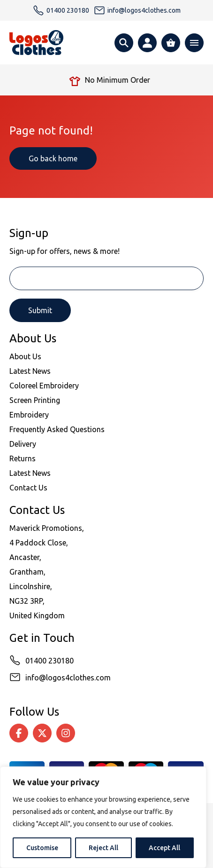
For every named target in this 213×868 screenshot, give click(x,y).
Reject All (103, 848)
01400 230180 (49, 661)
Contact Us (28, 488)
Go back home (53, 158)
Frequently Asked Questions (57, 429)
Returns (23, 458)
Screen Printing (35, 400)
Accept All (164, 848)
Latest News (30, 371)
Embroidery (29, 415)
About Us (25, 356)
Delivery (23, 444)
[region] (103, 817)
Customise (42, 848)
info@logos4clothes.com (68, 678)
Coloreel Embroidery (44, 386)
